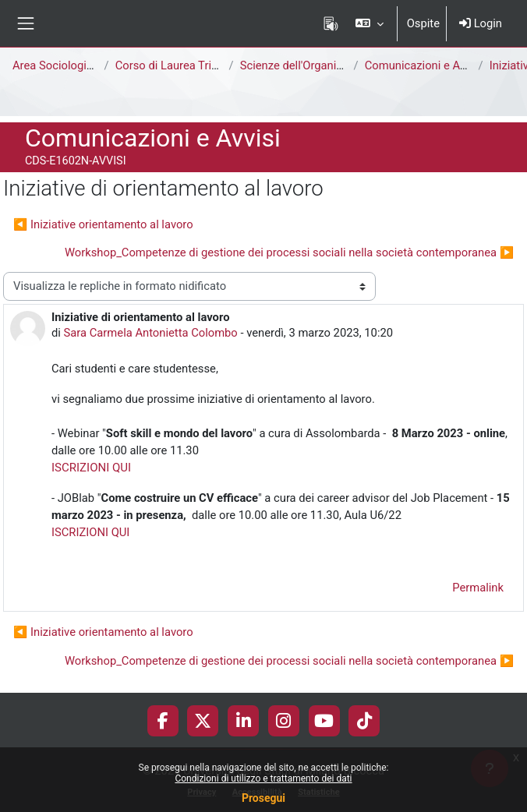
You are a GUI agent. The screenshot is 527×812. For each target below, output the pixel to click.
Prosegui (263, 798)
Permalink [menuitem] (478, 588)
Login (481, 23)
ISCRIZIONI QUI (91, 468)
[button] (369, 23)
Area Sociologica (56, 65)
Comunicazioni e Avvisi (424, 65)
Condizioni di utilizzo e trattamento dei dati (263, 778)
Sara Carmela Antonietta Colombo (151, 333)
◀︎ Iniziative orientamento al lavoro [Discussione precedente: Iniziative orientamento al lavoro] (103, 224)
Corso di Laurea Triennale (180, 65)
